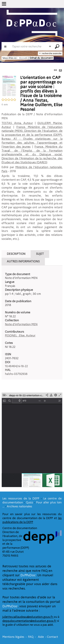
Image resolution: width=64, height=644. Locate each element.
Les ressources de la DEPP (21, 499)
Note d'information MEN (21, 324)
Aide (41, 637)
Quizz (30, 502)
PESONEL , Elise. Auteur (20, 336)
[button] (9, 86)
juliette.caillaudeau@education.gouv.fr (28, 617)
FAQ (31, 637)
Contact (52, 637)
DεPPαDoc (28, 575)
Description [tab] (16, 254)
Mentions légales (13, 637)
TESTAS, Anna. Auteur (17, 123)
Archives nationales (19, 506)
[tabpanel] (32, 324)
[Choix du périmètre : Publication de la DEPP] (6, 46)
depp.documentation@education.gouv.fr (29, 621)
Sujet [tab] (40, 254)
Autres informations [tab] (23, 261)
